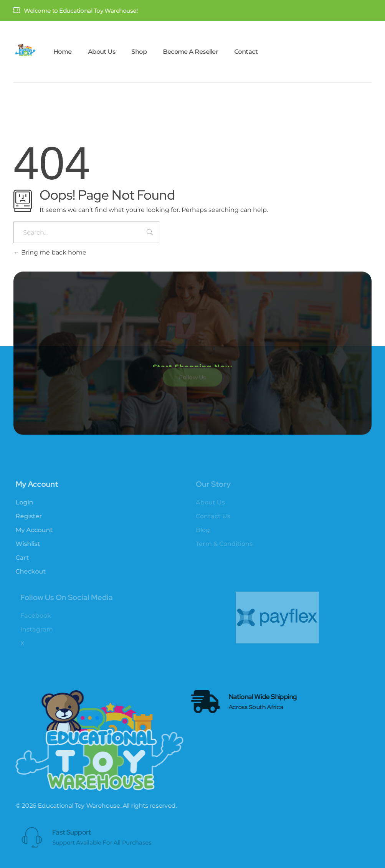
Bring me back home (50, 252)
